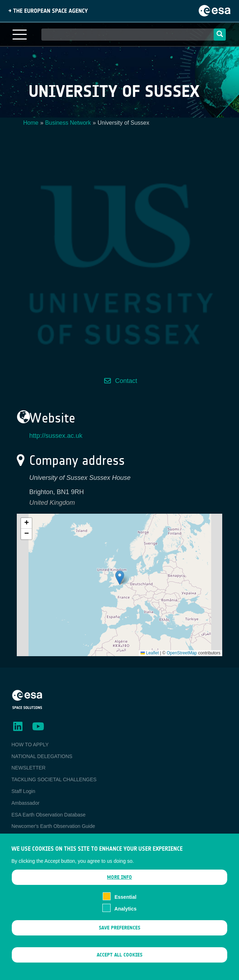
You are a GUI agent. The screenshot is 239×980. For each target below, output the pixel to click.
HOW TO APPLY (30, 745)
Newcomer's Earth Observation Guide (53, 826)
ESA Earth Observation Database (49, 815)
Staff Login (23, 791)
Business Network (68, 123)
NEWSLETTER (29, 768)
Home (31, 123)
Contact (126, 381)
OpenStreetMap (182, 653)
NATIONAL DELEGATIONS (42, 756)
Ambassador (26, 803)
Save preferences (119, 931)
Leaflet (150, 653)
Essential (125, 901)
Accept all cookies (119, 959)
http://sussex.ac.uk (56, 436)
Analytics (126, 912)
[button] (120, 578)
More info (119, 881)
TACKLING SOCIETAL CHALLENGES (54, 779)
